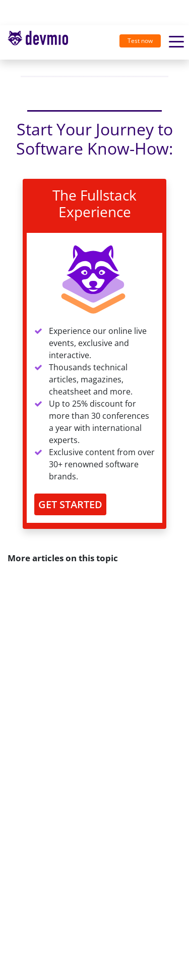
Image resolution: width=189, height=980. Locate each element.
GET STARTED (70, 504)
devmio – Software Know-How (38, 42)
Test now (140, 41)
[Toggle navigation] (42, 42)
